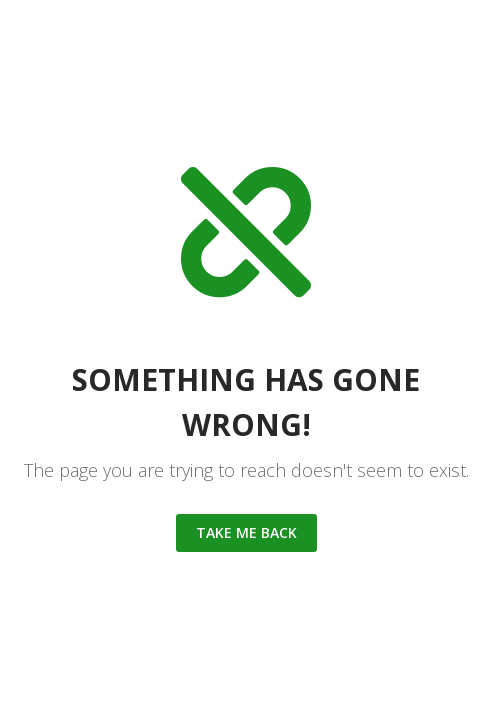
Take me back (246, 532)
